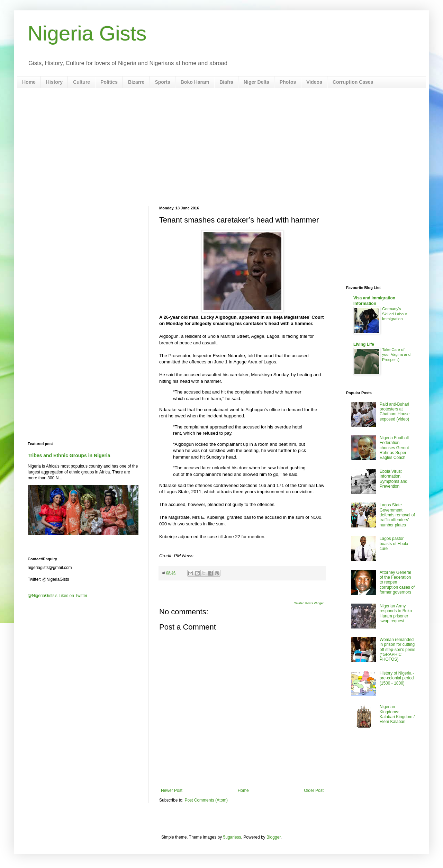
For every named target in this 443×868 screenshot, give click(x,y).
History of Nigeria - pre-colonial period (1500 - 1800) (397, 678)
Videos (314, 82)
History (54, 82)
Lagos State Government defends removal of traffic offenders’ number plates (397, 515)
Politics (109, 82)
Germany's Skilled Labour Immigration (395, 314)
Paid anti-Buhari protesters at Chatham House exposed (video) (395, 412)
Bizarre (136, 82)
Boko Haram (195, 82)
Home (29, 82)
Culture (82, 82)
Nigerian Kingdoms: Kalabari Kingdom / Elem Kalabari (397, 714)
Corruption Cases (353, 82)
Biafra (226, 82)
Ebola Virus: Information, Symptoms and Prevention (394, 479)
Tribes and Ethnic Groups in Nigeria (69, 455)
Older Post (314, 790)
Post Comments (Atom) (206, 800)
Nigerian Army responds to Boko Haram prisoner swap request (396, 613)
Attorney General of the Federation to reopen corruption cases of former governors (397, 582)
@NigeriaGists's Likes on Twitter (57, 596)
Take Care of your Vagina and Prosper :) (396, 355)
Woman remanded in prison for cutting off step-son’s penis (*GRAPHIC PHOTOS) (397, 650)
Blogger (274, 837)
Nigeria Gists (87, 33)
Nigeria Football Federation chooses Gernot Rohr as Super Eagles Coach (394, 448)
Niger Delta (256, 82)
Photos (288, 82)
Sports (162, 82)
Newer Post (172, 790)
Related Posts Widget (309, 603)
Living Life (364, 344)
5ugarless (232, 837)
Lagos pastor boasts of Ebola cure (394, 544)
